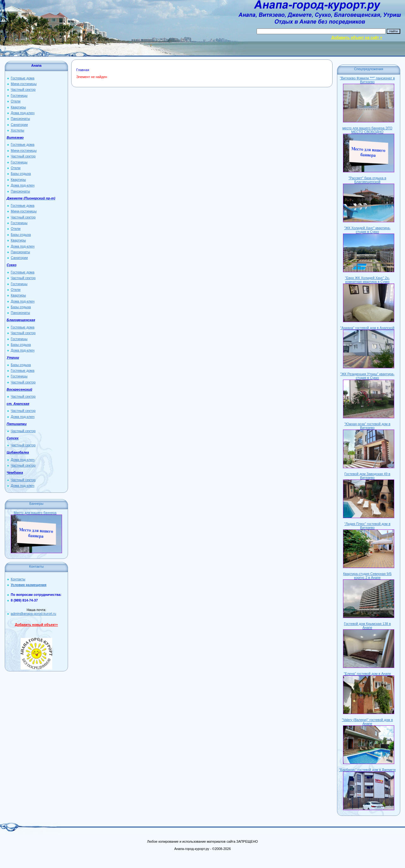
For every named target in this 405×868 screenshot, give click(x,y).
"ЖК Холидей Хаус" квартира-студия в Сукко (368, 230)
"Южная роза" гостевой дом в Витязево (367, 426)
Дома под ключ (22, 486)
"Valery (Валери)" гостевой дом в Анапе (367, 722)
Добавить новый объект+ (36, 625)
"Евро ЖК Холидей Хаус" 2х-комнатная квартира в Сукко (367, 280)
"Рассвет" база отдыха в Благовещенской (367, 180)
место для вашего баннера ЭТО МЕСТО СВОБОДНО (367, 130)
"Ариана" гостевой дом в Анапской (368, 328)
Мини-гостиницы (24, 84)
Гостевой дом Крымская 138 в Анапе (367, 626)
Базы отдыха (21, 174)
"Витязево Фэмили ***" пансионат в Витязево (367, 80)
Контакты (18, 579)
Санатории (19, 125)
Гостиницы (19, 95)
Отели (16, 101)
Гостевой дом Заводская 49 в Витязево (368, 476)
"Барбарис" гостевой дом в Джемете (367, 770)
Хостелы (17, 130)
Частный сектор (23, 89)
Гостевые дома (23, 78)
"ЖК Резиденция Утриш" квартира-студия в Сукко (367, 376)
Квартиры (18, 107)
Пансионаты (20, 119)
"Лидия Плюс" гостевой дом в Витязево (367, 526)
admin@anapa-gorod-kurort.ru (34, 614)
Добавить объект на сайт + (357, 38)
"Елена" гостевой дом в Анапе (367, 674)
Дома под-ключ (23, 113)
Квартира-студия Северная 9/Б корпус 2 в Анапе (367, 576)
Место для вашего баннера (35, 513)
